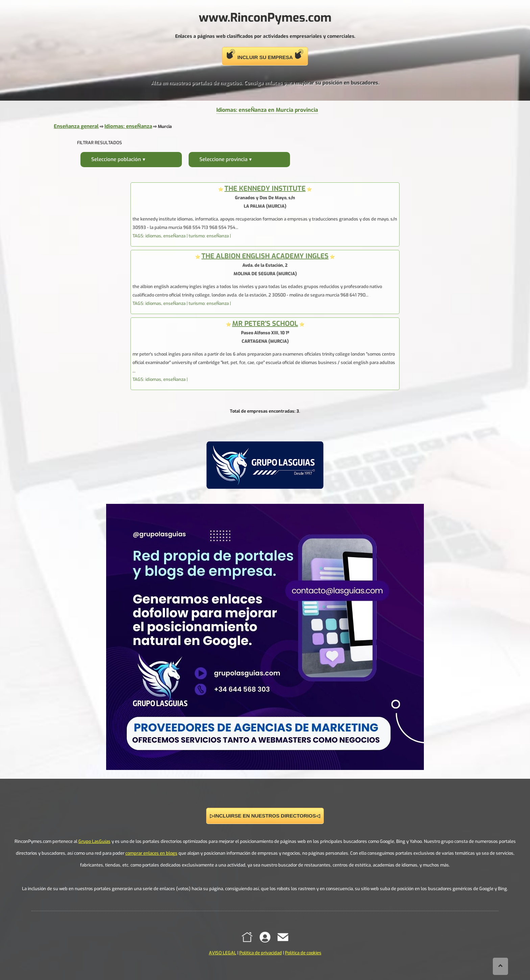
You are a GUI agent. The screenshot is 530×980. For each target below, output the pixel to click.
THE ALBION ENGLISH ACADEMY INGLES (265, 256)
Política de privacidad (261, 953)
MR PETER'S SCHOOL (265, 324)
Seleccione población (116, 159)
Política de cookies (303, 953)
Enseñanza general (76, 126)
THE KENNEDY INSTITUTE (265, 189)
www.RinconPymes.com (265, 18)
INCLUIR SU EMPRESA (265, 55)
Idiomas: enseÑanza (128, 126)
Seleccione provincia (223, 159)
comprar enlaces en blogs (151, 853)
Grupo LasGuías (94, 841)
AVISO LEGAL (223, 953)
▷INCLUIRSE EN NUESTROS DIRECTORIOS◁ (265, 816)
